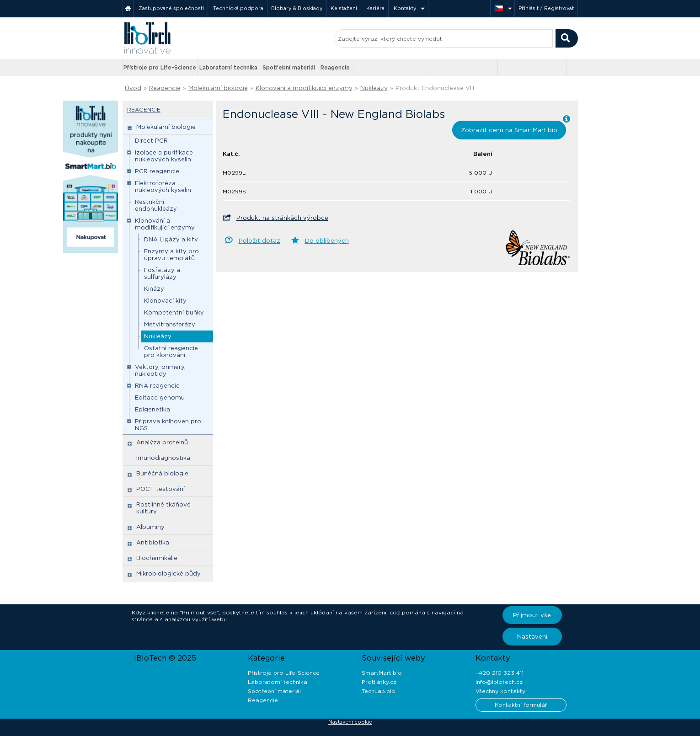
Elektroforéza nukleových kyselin (163, 187)
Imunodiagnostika (163, 458)
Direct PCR (151, 141)
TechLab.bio (379, 691)
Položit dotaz (259, 241)
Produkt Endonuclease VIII (435, 88)
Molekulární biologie (218, 88)
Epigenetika (152, 409)
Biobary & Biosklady (297, 8)
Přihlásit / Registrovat (546, 8)
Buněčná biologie (162, 473)
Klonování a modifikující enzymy (304, 88)
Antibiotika (153, 542)
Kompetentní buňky (174, 312)
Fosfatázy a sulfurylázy (162, 273)
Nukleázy (374, 88)
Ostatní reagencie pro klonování (171, 352)
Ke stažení (344, 8)
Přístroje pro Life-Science (160, 67)
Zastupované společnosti (171, 8)
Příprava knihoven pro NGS (168, 425)
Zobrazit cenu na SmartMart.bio (509, 130)
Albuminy (150, 527)
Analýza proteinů (162, 442)
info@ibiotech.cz (499, 682)
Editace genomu (160, 397)
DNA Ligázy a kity (171, 239)
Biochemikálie (157, 558)
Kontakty (405, 8)
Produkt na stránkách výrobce (282, 218)
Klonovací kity (165, 301)
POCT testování (160, 489)
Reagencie (335, 67)
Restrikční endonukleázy (156, 205)
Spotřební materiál (289, 67)
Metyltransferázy (170, 324)
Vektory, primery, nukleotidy (160, 370)
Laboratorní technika (228, 67)
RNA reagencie (157, 386)
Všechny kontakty (500, 691)
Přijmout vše (532, 615)
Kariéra (375, 8)
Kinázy (154, 289)
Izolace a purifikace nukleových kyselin (164, 156)
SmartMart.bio (382, 673)
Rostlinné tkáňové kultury (163, 508)
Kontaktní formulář (521, 705)
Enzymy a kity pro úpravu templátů (171, 255)
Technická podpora (238, 8)
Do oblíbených (327, 241)
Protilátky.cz (379, 682)
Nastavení (532, 637)
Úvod (133, 88)
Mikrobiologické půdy (168, 573)
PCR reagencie (157, 171)
